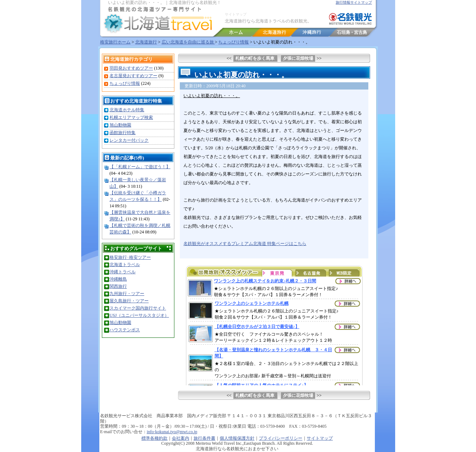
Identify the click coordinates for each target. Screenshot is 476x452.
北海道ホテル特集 (127, 110)
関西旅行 (118, 286)
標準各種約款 (154, 438)
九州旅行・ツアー (127, 294)
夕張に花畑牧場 (298, 58)
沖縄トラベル (123, 272)
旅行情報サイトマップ (354, 2)
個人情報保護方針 (237, 438)
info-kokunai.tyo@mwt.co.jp (172, 432)
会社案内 (181, 438)
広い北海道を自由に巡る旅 (188, 42)
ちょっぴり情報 (233, 42)
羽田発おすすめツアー (131, 68)
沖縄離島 (118, 279)
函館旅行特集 (123, 133)
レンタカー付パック (129, 140)
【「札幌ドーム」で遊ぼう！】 (140, 167)
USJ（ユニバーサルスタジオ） (139, 315)
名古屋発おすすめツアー (133, 76)
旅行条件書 (204, 438)
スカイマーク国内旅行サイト (138, 308)
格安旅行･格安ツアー (130, 257)
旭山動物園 (120, 125)
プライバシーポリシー (281, 438)
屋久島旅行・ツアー (129, 301)
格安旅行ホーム (115, 42)
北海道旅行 (146, 42)
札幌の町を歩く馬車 (255, 58)
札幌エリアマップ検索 (131, 117)
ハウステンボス (125, 330)
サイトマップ (236, 14)
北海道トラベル (125, 265)
